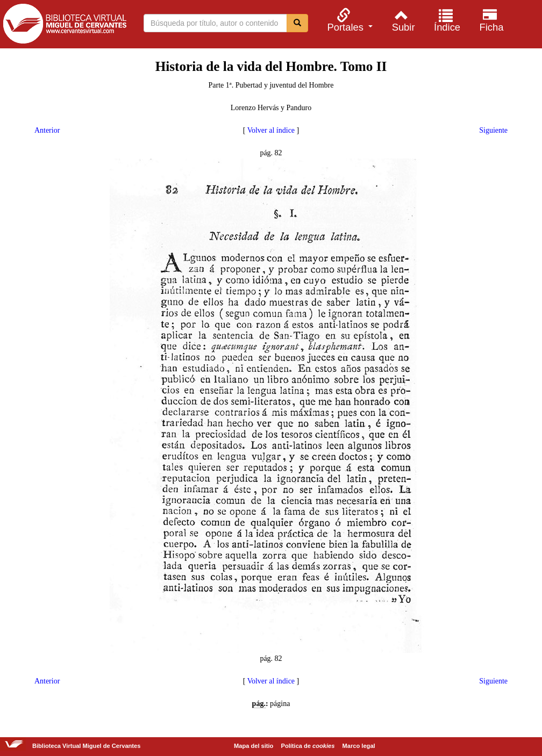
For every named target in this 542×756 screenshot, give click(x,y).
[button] (348, 20)
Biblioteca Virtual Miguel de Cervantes (65, 26)
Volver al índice (271, 130)
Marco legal (359, 746)
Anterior (47, 130)
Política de (308, 746)
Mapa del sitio (254, 746)
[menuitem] (348, 20)
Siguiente (493, 130)
